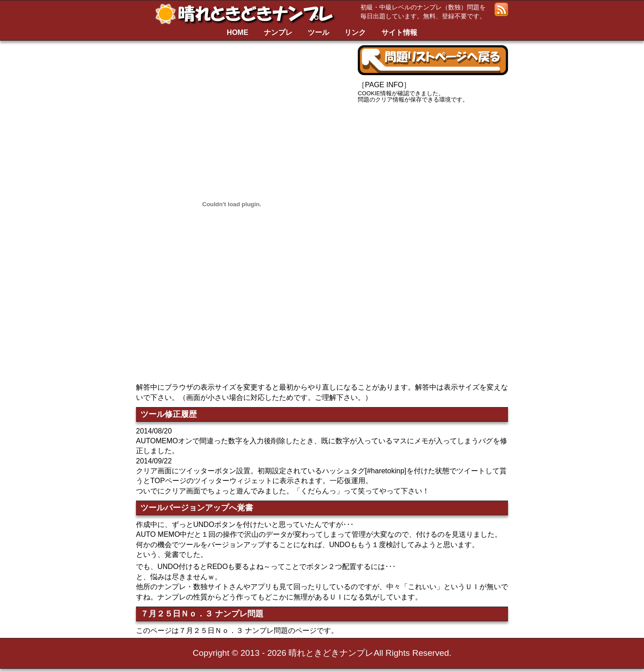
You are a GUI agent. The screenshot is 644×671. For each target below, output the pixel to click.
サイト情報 (399, 32)
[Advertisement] (433, 177)
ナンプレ (278, 32)
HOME (237, 32)
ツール (318, 32)
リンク (355, 32)
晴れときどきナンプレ (248, 14)
